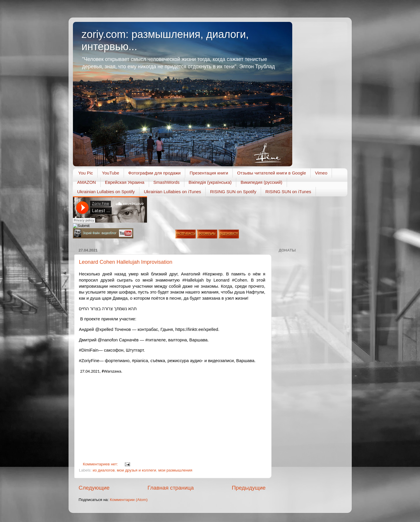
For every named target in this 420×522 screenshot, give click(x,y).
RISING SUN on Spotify (233, 192)
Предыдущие (249, 488)
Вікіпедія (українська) (210, 182)
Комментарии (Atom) (129, 500)
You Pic (85, 173)
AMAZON (87, 182)
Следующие (94, 488)
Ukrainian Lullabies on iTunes (172, 192)
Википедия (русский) (261, 182)
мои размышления (175, 470)
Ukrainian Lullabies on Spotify (106, 192)
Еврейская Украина (125, 182)
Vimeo (321, 173)
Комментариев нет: (101, 464)
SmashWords (167, 182)
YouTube (111, 173)
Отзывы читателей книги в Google (272, 173)
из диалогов (104, 470)
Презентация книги (209, 173)
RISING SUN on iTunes (288, 192)
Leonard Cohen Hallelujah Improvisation (126, 262)
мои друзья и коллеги (137, 470)
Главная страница (171, 488)
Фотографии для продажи (155, 173)
